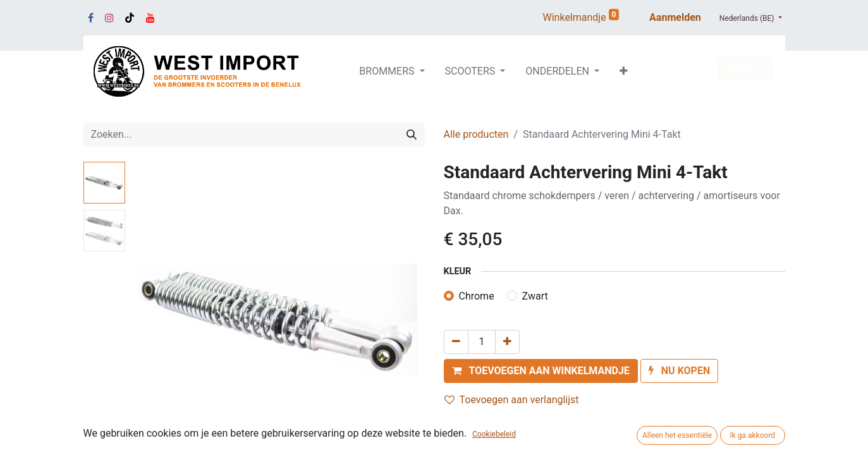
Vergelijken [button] (477, 424)
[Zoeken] (412, 135)
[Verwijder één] (456, 342)
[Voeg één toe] (507, 342)
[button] (624, 71)
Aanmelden (675, 17)
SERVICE (745, 69)
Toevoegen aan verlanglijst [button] (512, 400)
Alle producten (476, 134)
